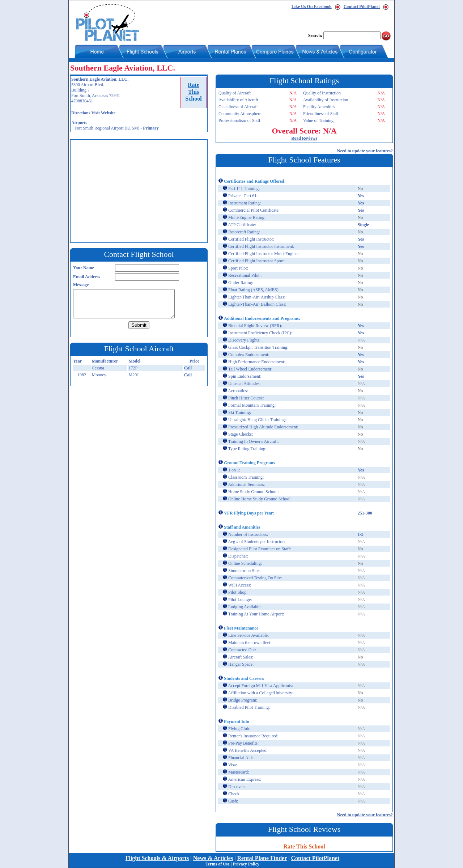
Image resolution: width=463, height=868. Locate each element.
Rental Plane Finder (262, 858)
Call (188, 368)
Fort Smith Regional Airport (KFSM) (107, 128)
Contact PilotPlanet (362, 7)
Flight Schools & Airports (157, 858)
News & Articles (213, 858)
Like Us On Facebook (312, 7)
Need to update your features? (365, 151)
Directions (81, 113)
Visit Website (103, 113)
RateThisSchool (193, 92)
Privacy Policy (246, 864)
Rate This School (304, 846)
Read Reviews (304, 138)
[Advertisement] (141, 190)
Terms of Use (218, 864)
